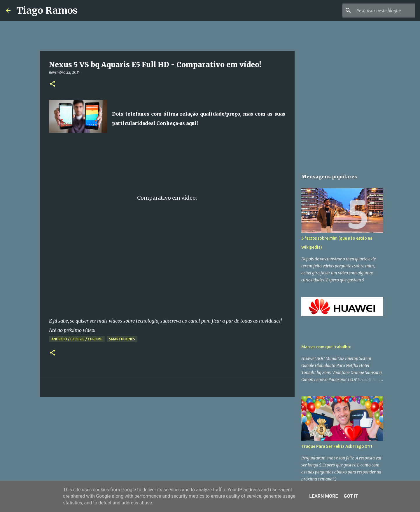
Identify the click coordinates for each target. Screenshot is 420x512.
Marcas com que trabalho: (326, 347)
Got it (351, 496)
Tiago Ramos (47, 11)
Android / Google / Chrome (77, 339)
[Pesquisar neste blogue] (385, 11)
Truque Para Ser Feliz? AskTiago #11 (337, 446)
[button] (52, 84)
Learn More (323, 496)
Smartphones (122, 339)
